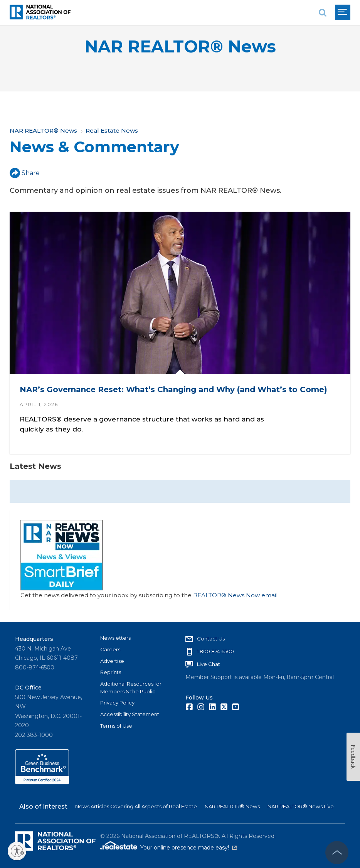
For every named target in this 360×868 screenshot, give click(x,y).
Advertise (112, 661)
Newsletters (115, 638)
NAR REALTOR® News (180, 46)
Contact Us (211, 639)
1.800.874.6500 (215, 651)
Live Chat (209, 664)
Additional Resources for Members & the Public (131, 688)
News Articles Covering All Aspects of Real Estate (136, 806)
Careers (110, 649)
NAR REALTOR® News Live (301, 806)
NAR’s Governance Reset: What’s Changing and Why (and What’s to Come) (173, 389)
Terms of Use (116, 726)
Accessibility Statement (130, 714)
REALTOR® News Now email (235, 595)
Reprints (111, 672)
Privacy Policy (117, 703)
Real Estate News (112, 131)
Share (25, 173)
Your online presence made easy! (188, 848)
